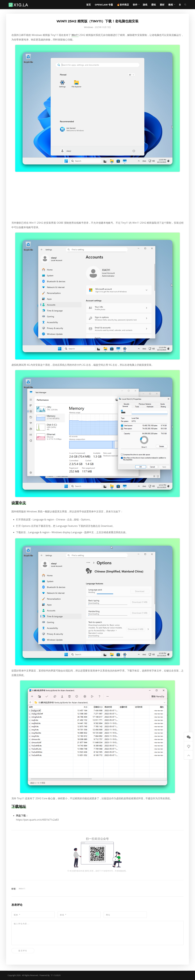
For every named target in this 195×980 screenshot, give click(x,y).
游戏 (145, 5)
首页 (89, 5)
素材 (162, 5)
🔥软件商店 (123, 5)
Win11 (75, 35)
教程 (171, 5)
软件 (135, 5)
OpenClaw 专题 (104, 5)
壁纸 (154, 5)
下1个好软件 (104, 871)
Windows (89, 27)
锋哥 (87, 871)
